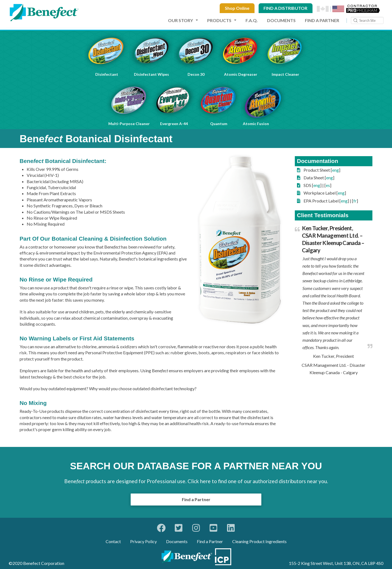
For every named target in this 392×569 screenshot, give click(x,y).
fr (355, 201)
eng (336, 170)
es (328, 185)
